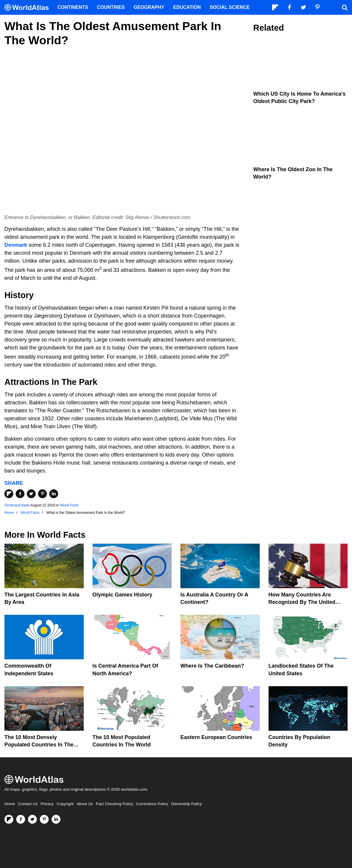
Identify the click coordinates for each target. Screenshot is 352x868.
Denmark (16, 245)
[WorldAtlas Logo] (29, 8)
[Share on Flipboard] (9, 494)
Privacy (47, 804)
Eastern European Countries (216, 737)
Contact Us (28, 804)
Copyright (65, 804)
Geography (149, 7)
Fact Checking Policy (114, 804)
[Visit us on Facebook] (21, 819)
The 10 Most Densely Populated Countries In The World (39, 745)
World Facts (69, 505)
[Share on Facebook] (20, 494)
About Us (85, 804)
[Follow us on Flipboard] (9, 819)
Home (10, 804)
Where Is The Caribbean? (212, 666)
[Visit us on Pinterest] (44, 819)
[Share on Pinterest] (42, 494)
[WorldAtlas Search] (345, 7)
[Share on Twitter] (31, 494)
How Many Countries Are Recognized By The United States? (302, 602)
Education (187, 7)
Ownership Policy (186, 804)
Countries (111, 7)
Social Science (230, 7)
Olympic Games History (122, 595)
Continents (73, 7)
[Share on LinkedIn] (54, 494)
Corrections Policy (152, 804)
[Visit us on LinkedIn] (56, 819)
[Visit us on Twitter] (32, 819)
